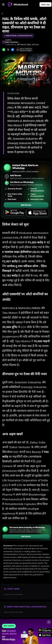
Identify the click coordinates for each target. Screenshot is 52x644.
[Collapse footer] (49, 622)
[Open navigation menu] (3, 4)
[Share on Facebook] (13, 50)
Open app (45, 4)
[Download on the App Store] (38, 213)
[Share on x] (8, 50)
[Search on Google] (24, 50)
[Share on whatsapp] (4, 50)
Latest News (13, 589)
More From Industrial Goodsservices (27, 607)
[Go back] (2, 14)
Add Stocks (26, 205)
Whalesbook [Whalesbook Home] (18, 4)
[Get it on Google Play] (15, 213)
